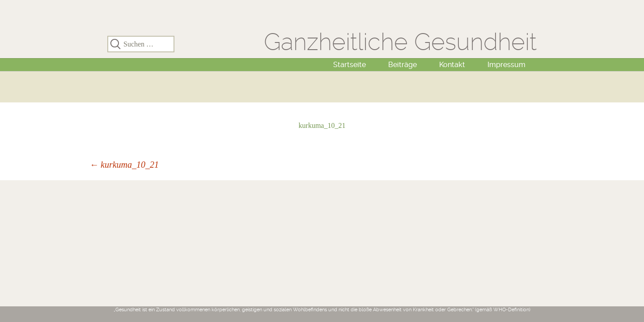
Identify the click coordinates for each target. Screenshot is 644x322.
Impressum (506, 65)
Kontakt (452, 65)
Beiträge (402, 65)
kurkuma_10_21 (322, 125)
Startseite (350, 65)
